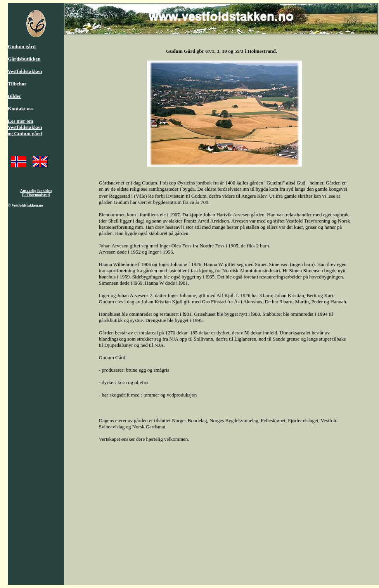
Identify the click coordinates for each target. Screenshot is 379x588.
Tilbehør (17, 84)
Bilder (15, 96)
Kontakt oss (21, 109)
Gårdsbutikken (24, 59)
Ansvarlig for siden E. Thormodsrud (36, 193)
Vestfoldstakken (25, 71)
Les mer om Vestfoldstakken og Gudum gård (25, 127)
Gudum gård (22, 46)
